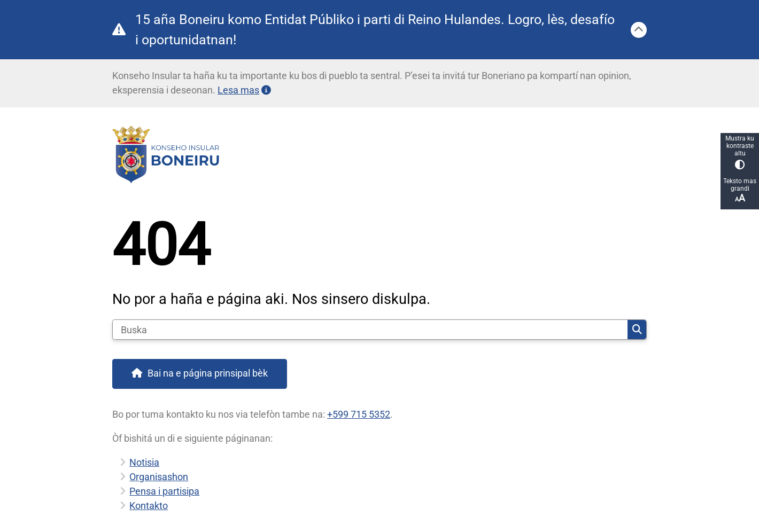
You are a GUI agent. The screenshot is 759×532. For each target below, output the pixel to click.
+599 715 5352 (359, 414)
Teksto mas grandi (740, 190)
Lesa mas (244, 90)
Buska (637, 330)
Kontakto (149, 506)
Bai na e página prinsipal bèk (208, 373)
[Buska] (370, 330)
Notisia (144, 462)
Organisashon (159, 477)
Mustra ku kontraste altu (740, 152)
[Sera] (639, 30)
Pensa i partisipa (164, 491)
